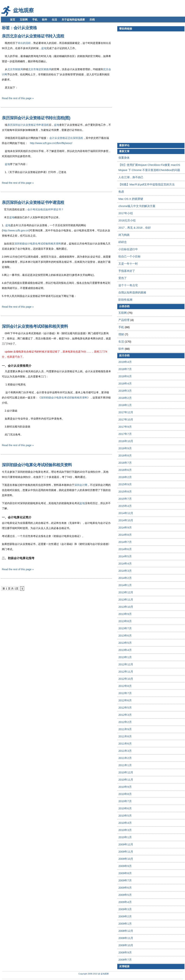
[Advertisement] (135, 87)
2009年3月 (125, 909)
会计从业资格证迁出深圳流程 (66, 138)
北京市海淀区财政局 (40, 69)
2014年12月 (126, 513)
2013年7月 (125, 628)
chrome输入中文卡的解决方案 (137, 206)
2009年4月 (125, 902)
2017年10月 (126, 419)
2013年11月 (126, 600)
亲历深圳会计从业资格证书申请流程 (28, 125)
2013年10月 (126, 607)
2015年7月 (125, 499)
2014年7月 (125, 542)
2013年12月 (126, 592)
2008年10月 (126, 945)
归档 (92, 20)
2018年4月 (125, 383)
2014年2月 (125, 578)
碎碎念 (123, 242)
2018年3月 (125, 391)
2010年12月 (126, 772)
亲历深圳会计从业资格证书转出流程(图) (36, 118)
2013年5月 (125, 643)
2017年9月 (125, 427)
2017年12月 (126, 412)
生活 (54, 20)
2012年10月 (126, 679)
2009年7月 (125, 880)
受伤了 (123, 278)
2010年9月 (125, 787)
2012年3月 (125, 715)
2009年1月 (125, 924)
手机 (35, 20)
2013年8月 (125, 621)
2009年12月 (126, 844)
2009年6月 (125, 888)
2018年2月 (125, 398)
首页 (13, 20)
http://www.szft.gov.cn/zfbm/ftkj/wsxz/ (51, 143)
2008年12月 (126, 931)
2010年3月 (125, 830)
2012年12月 (126, 664)
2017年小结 (126, 213)
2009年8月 (125, 873)
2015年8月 (125, 491)
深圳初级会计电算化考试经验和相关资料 (38, 244)
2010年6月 (125, 808)
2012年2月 (125, 722)
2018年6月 (125, 376)
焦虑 (121, 192)
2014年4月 (125, 563)
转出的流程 (24, 43)
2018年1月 (125, 405)
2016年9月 (125, 448)
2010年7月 (125, 801)
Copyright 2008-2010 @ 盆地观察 (94, 974)
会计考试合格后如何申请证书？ (46, 209)
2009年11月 (126, 852)
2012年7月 (125, 693)
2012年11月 (126, 672)
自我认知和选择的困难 (132, 292)
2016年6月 (125, 470)
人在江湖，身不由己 (131, 177)
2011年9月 (125, 729)
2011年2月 (125, 758)
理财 (121, 334)
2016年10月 (126, 441)
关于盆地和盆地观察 (73, 20)
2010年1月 (125, 837)
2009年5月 (125, 895)
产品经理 (124, 320)
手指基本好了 (127, 271)
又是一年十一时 (128, 264)
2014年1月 (125, 585)
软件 (45, 20)
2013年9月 (125, 614)
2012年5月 (125, 708)
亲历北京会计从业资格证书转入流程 (33, 36)
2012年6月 (125, 700)
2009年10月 (126, 859)
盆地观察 (23, 10)
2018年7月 (125, 369)
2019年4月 (125, 362)
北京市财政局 (15, 69)
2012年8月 (125, 686)
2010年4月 (125, 823)
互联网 (24, 20)
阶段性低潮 (125, 300)
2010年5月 (125, 816)
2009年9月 (125, 866)
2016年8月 (125, 455)
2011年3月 (125, 751)
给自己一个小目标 (129, 256)
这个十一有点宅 (128, 285)
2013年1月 (125, 657)
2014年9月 (125, 527)
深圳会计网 (81, 485)
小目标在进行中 (128, 249)
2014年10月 (126, 520)
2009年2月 (125, 916)
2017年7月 (125, 434)
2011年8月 (125, 736)
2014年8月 (125, 535)
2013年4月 (125, 650)
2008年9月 (125, 952)
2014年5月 (125, 556)
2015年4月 (125, 506)
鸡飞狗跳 (124, 235)
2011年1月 (125, 765)
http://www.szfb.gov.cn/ (16, 230)
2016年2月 (125, 477)
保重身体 (124, 158)
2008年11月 (126, 938)
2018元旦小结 (127, 220)
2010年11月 (126, 780)
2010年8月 (125, 794)
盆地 (44, 48)
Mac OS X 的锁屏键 (131, 199)
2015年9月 (125, 484)
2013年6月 (125, 636)
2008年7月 (125, 960)
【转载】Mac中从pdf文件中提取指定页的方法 (147, 184)
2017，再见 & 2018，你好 (135, 228)
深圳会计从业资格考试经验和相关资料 (35, 326)
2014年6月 (125, 549)
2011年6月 (125, 744)
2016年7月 (125, 463)
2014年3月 (125, 571)
